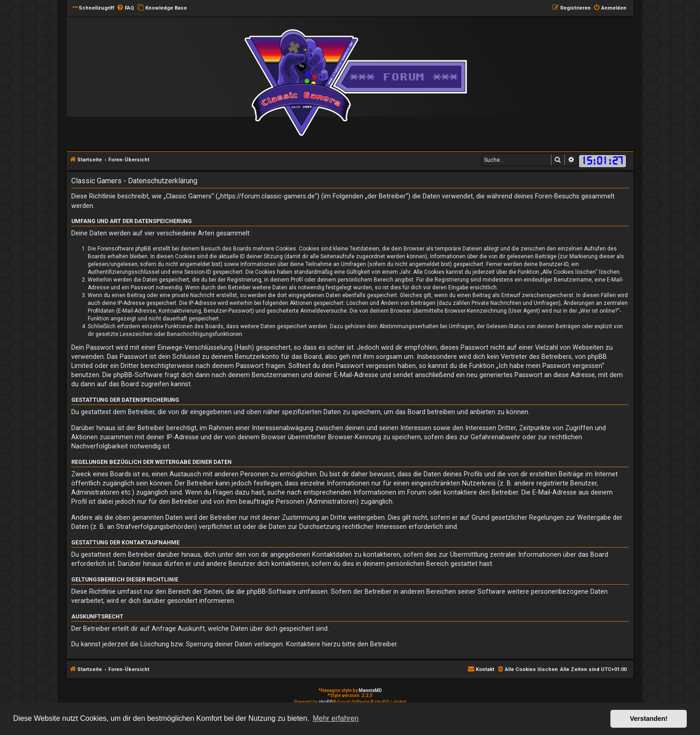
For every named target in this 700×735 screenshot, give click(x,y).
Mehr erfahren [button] (336, 718)
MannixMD (370, 690)
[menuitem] (125, 8)
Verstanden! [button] (649, 719)
